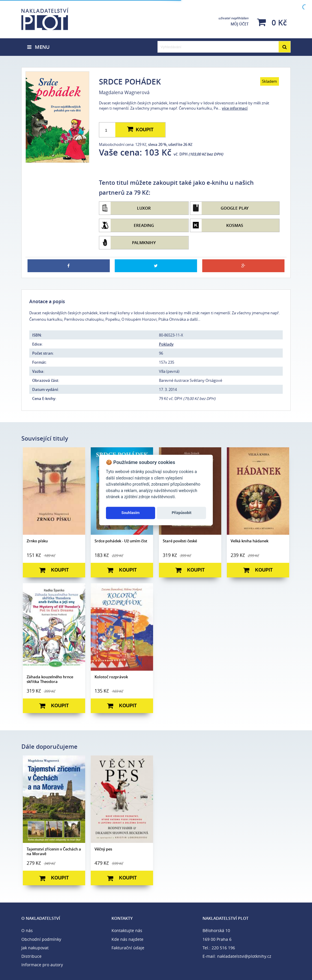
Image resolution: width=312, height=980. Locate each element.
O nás (27, 930)
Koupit (140, 130)
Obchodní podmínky (41, 939)
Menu (38, 47)
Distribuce (31, 956)
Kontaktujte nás (127, 930)
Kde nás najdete (127, 939)
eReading (144, 225)
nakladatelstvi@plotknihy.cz (244, 956)
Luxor (144, 208)
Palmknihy (144, 243)
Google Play (235, 208)
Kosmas (235, 225)
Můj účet (233, 21)
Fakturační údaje (128, 948)
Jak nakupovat (35, 948)
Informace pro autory (42, 965)
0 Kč (272, 22)
